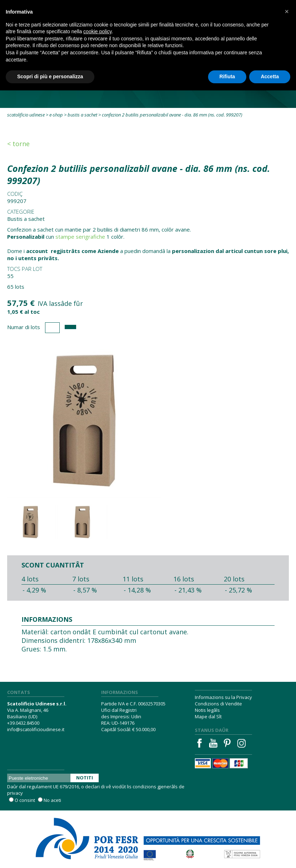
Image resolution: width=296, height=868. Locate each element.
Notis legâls (207, 710)
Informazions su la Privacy (223, 697)
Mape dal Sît (208, 716)
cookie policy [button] (97, 31)
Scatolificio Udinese (26, 115)
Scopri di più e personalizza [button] (50, 76)
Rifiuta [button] (227, 76)
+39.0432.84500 (23, 723)
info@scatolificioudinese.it (36, 729)
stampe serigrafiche (80, 237)
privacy (15, 793)
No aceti (52, 800)
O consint (25, 800)
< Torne (18, 144)
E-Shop (56, 115)
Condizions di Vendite (218, 704)
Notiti (85, 778)
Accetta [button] (270, 76)
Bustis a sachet (82, 115)
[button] (287, 11)
